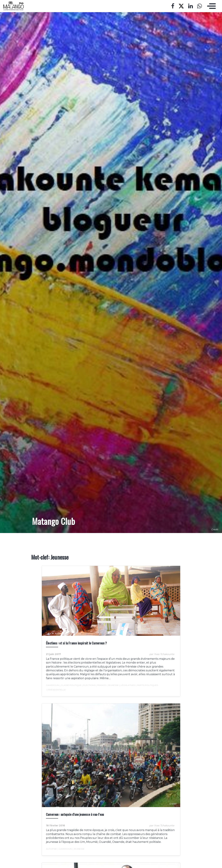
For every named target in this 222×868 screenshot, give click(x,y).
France (101, 685)
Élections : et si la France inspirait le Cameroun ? (76, 643)
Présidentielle (56, 690)
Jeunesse (113, 685)
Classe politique (71, 685)
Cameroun (52, 685)
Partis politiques (147, 685)
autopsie (51, 849)
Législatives (127, 685)
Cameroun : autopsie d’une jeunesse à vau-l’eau (75, 814)
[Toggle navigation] (211, 6)
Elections (89, 685)
